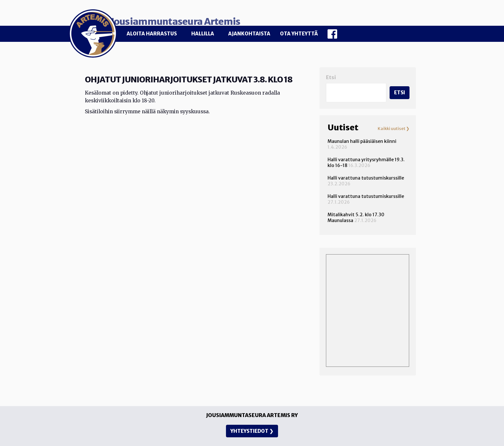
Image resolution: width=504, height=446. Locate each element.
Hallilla (203, 34)
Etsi (331, 73)
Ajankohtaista (249, 34)
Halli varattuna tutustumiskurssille (366, 173)
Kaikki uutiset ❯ (394, 124)
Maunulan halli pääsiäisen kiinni (362, 136)
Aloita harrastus (152, 34)
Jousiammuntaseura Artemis (217, 17)
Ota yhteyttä (299, 34)
